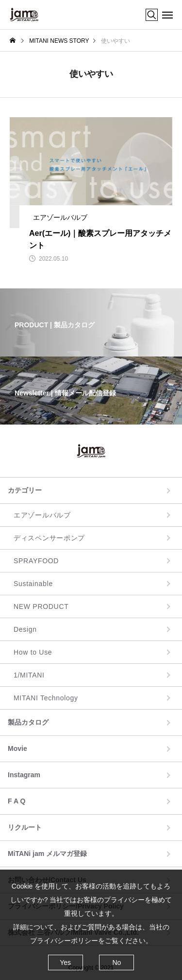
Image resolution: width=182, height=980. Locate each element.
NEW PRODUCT (41, 606)
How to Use (33, 652)
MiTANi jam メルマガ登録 (47, 854)
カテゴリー (25, 490)
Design (25, 629)
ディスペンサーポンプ (49, 538)
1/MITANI (29, 675)
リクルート (25, 827)
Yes (65, 962)
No (116, 962)
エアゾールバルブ (42, 515)
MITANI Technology (46, 698)
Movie (17, 748)
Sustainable (33, 584)
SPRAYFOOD (36, 561)
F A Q (17, 801)
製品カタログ (28, 722)
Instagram (24, 775)
